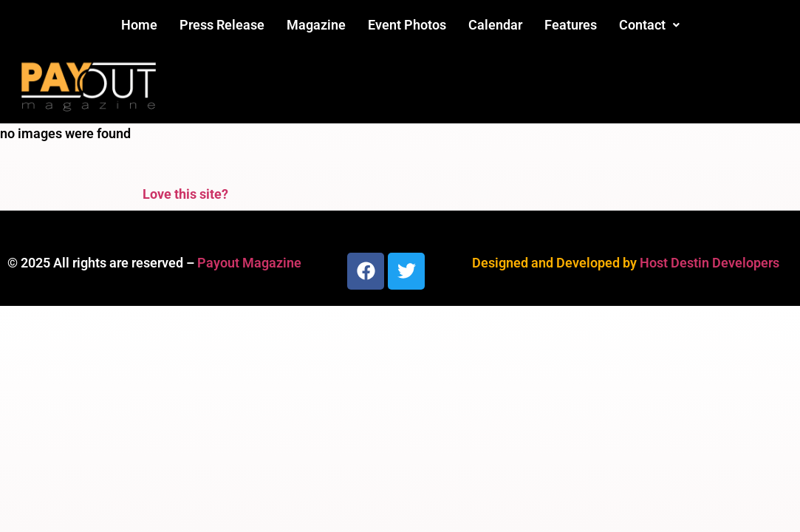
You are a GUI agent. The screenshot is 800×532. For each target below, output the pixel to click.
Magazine (316, 25)
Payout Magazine (249, 263)
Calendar (495, 25)
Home (139, 25)
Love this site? (185, 194)
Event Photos (407, 25)
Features (571, 25)
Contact (649, 25)
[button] (649, 25)
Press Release (222, 25)
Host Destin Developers (710, 263)
